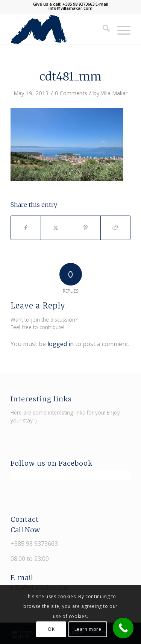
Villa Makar (114, 93)
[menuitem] (102, 29)
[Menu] (120, 29)
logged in (61, 344)
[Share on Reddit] (115, 228)
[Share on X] (56, 228)
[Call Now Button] (123, 628)
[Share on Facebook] (26, 228)
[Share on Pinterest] (86, 228)
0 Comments (71, 93)
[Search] (102, 29)
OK (51, 629)
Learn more (88, 629)
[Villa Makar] (58, 29)
